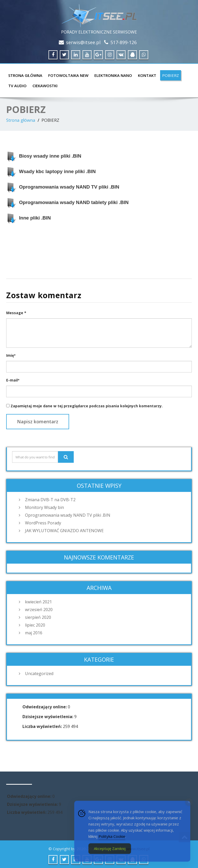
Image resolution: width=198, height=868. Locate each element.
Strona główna (25, 75)
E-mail (13, 380)
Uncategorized (39, 674)
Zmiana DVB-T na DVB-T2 (50, 500)
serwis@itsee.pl (83, 42)
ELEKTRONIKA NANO (113, 75)
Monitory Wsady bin (44, 507)
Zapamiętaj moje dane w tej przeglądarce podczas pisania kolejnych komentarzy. (87, 406)
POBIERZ (171, 75)
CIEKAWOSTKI (45, 86)
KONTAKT (147, 75)
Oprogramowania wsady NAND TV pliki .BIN (68, 515)
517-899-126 (123, 42)
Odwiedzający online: (45, 707)
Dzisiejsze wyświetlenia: (48, 717)
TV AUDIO (17, 86)
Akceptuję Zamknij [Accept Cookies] (110, 853)
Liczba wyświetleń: (43, 726)
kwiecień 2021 (38, 602)
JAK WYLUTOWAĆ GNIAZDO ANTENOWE (64, 531)
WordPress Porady (43, 523)
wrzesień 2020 (39, 610)
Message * (16, 313)
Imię (11, 355)
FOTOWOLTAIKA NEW (68, 75)
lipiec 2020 (35, 625)
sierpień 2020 (38, 617)
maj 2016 (34, 633)
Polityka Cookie (112, 841)
